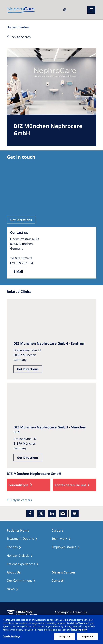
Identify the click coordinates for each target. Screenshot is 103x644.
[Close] (98, 620)
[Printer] (75, 514)
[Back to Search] (19, 37)
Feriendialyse (18, 485)
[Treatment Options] (24, 539)
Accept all (64, 636)
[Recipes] (16, 547)
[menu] (91, 10)
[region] (51, 629)
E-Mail (18, 271)
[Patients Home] (20, 530)
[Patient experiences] (24, 564)
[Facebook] (30, 514)
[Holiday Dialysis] (21, 556)
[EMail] (63, 514)
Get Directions (21, 220)
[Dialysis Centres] (18, 27)
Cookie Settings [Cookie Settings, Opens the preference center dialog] (11, 636)
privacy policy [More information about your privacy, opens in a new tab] (79, 630)
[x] (41, 514)
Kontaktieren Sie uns (70, 485)
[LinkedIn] (52, 514)
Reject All (88, 636)
